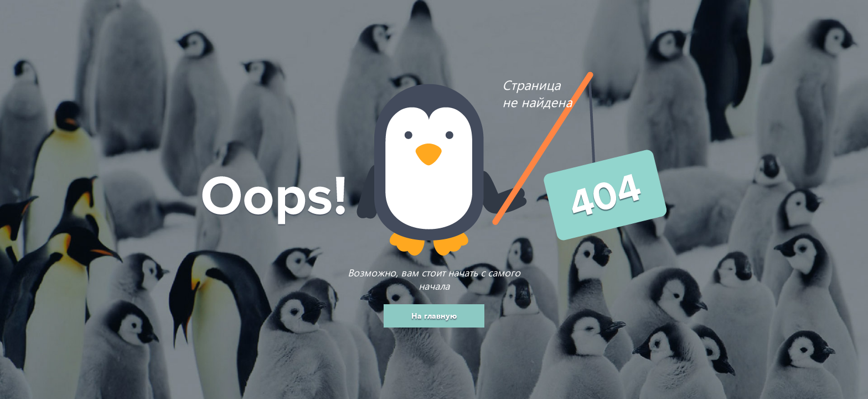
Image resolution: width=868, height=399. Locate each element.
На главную (434, 316)
